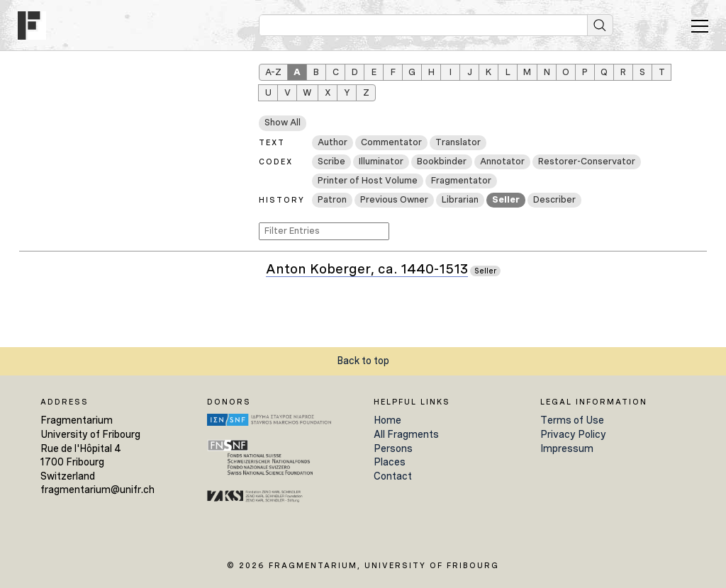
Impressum (567, 448)
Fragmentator (461, 180)
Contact (393, 476)
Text (272, 142)
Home (387, 420)
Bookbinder (442, 161)
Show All (283, 122)
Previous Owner (394, 199)
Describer (554, 199)
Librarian (460, 199)
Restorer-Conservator (587, 161)
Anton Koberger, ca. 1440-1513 (367, 270)
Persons (393, 448)
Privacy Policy (573, 434)
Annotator (502, 161)
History (282, 200)
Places (390, 462)
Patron (332, 199)
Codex (276, 162)
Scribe (331, 161)
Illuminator (381, 161)
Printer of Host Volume (368, 180)
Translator (458, 142)
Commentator (391, 142)
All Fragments (406, 434)
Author (333, 142)
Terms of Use (572, 420)
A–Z (273, 72)
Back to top (363, 361)
